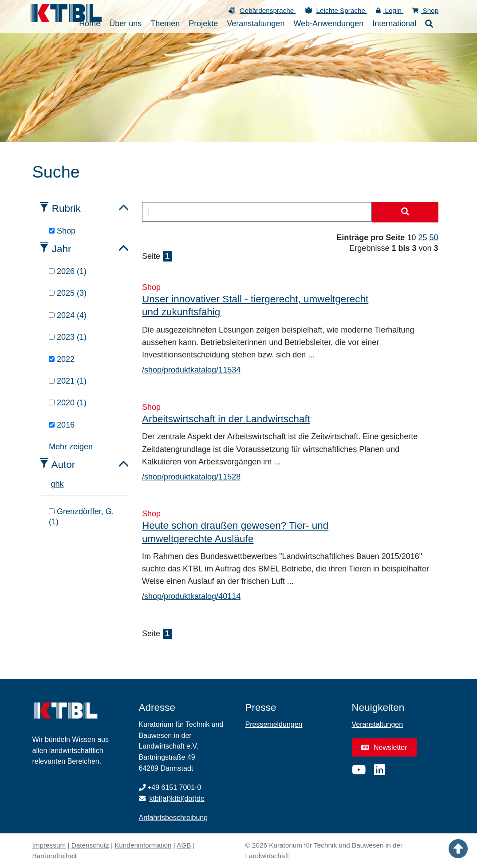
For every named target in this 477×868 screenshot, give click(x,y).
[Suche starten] (405, 212)
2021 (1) (68, 381)
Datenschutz (90, 845)
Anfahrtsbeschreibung (173, 818)
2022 (62, 359)
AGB (184, 845)
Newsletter (384, 747)
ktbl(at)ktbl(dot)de (177, 799)
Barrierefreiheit (55, 856)
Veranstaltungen (378, 724)
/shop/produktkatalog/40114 (191, 596)
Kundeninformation (143, 845)
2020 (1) (68, 403)
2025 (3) (68, 293)
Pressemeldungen (274, 724)
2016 (62, 425)
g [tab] (53, 484)
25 (422, 238)
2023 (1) (68, 337)
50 (434, 238)
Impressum (49, 845)
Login (390, 10)
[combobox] (257, 212)
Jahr (62, 249)
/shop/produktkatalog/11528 (191, 477)
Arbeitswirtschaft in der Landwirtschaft (226, 419)
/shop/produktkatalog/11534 (191, 370)
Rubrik (66, 208)
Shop (425, 10)
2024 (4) (68, 315)
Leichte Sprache (342, 10)
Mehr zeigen (71, 447)
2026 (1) (68, 271)
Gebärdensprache (268, 10)
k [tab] (62, 484)
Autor (63, 465)
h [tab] (58, 484)
